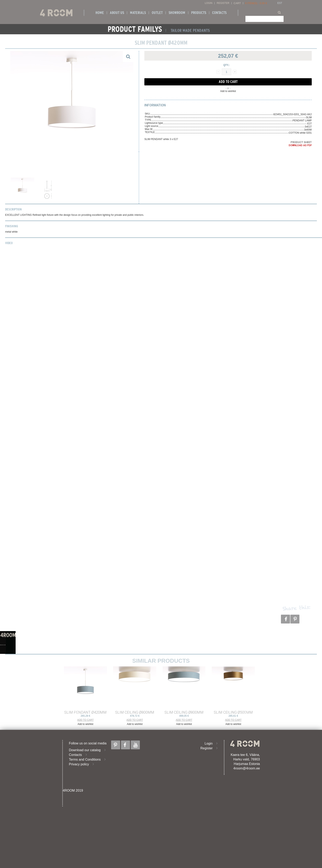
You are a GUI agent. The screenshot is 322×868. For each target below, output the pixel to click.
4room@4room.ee (247, 768)
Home (100, 13)
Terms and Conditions (85, 759)
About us (117, 13)
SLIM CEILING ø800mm (135, 712)
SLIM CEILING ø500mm (233, 712)
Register (223, 3)
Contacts (219, 13)
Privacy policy (79, 764)
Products (199, 13)
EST (280, 3)
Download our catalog (85, 750)
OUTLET (157, 13)
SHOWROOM (177, 13)
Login (209, 3)
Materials (138, 13)
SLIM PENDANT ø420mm (85, 712)
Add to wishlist (228, 91)
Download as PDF (300, 145)
